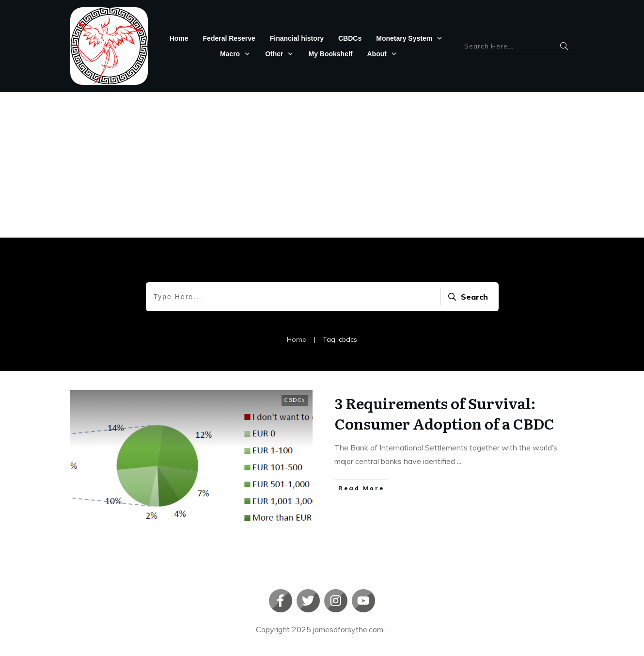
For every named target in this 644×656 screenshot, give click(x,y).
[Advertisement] (322, 165)
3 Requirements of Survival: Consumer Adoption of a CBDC (445, 413)
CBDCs (295, 400)
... (459, 461)
